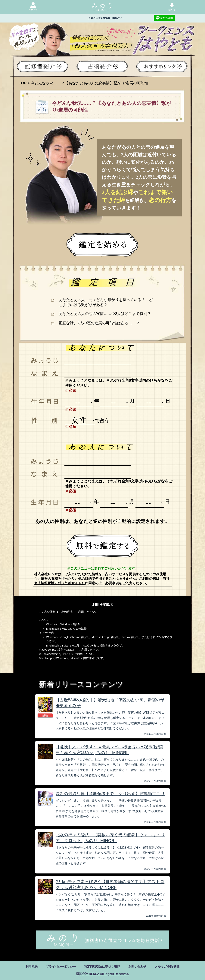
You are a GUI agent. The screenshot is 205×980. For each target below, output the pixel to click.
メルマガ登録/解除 (167, 967)
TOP (23, 83)
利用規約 (32, 967)
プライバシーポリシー (61, 967)
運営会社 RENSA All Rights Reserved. (102, 974)
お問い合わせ (137, 967)
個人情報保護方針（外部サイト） (60, 583)
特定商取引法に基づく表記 (102, 967)
